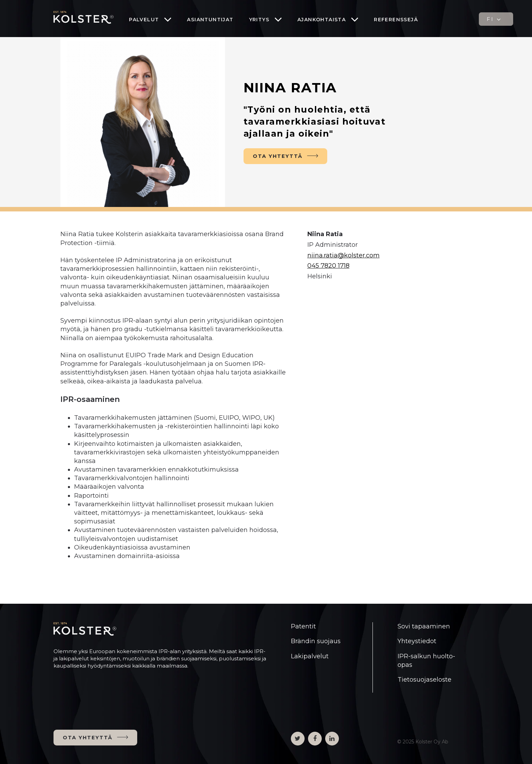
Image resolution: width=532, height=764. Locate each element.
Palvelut (144, 20)
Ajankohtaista (322, 20)
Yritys (259, 20)
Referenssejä (396, 20)
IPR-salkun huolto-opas (426, 661)
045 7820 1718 (328, 266)
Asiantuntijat (210, 20)
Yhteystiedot (417, 641)
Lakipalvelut (310, 656)
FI (494, 19)
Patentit (303, 626)
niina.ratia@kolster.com (344, 255)
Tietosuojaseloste (424, 680)
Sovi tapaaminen (424, 626)
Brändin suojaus (316, 641)
